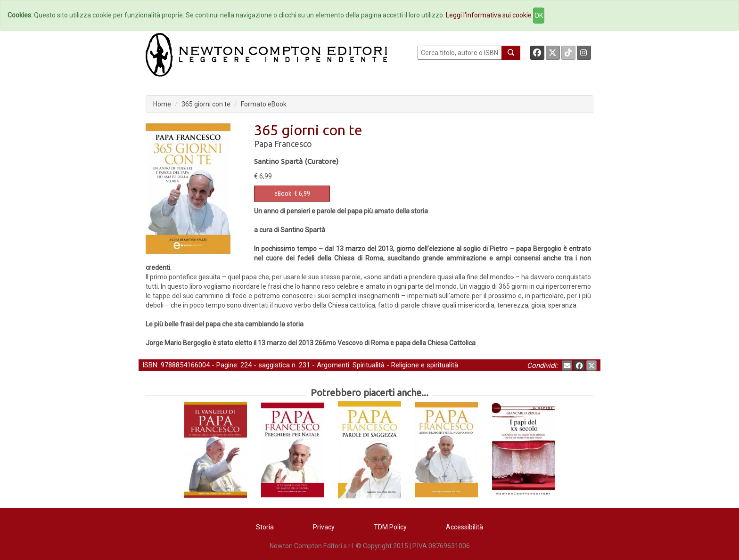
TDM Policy (390, 527)
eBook (283, 194)
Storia (265, 527)
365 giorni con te (206, 104)
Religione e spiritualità (425, 365)
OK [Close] (539, 16)
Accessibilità (464, 527)
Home (162, 104)
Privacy (324, 527)
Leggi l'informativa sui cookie (489, 15)
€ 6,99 (292, 194)
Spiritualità (369, 365)
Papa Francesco (283, 144)
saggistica (274, 365)
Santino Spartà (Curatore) (296, 161)
